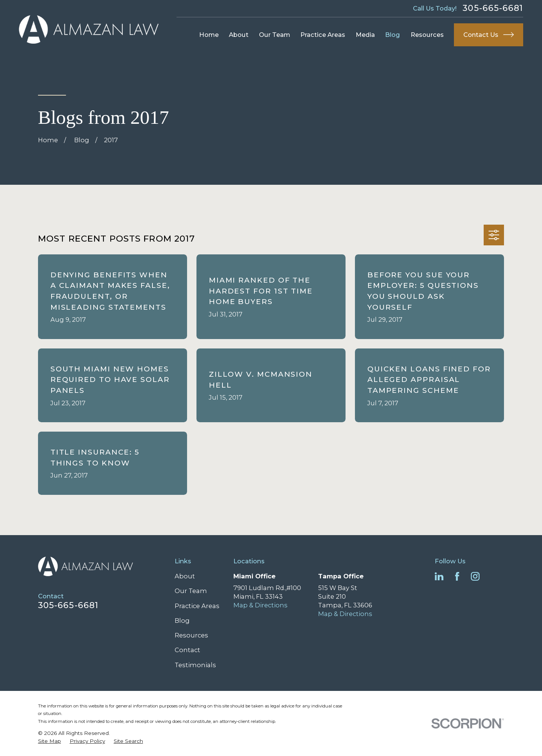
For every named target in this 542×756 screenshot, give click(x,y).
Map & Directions (260, 605)
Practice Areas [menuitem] (323, 35)
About (185, 576)
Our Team (191, 591)
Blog (182, 621)
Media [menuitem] (365, 35)
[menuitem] (49, 741)
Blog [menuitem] (393, 35)
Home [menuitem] (209, 35)
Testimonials (195, 665)
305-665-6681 (493, 8)
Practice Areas (197, 606)
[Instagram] (475, 576)
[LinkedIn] (439, 576)
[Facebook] (457, 576)
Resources (191, 635)
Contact (187, 650)
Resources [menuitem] (427, 35)
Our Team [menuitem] (275, 35)
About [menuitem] (239, 35)
